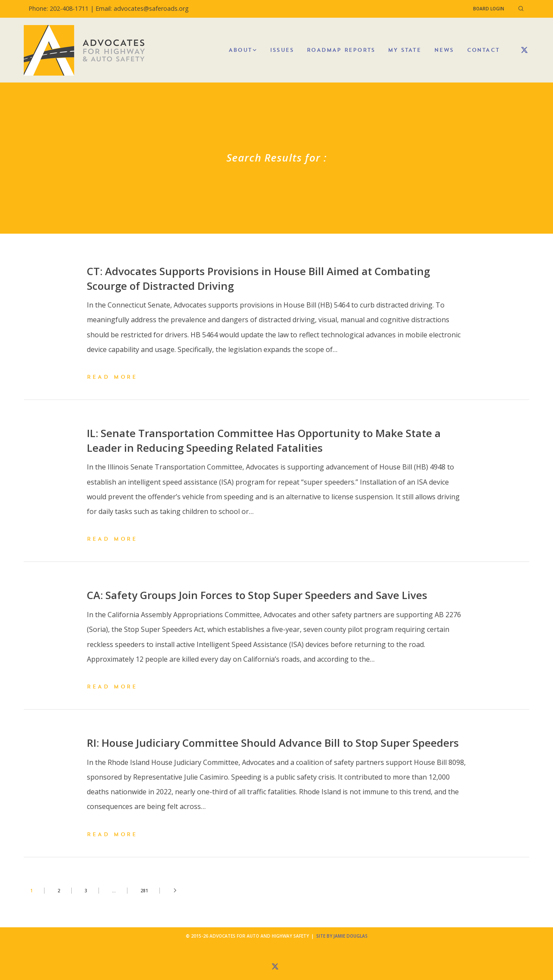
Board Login (489, 9)
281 (144, 891)
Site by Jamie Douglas (342, 936)
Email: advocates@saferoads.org (142, 8)
